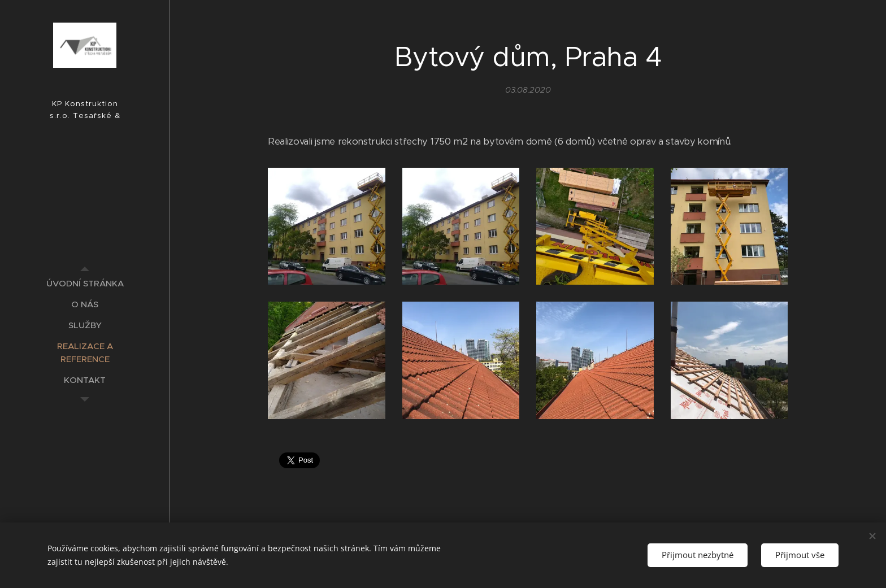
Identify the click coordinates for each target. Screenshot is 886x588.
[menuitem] (85, 283)
